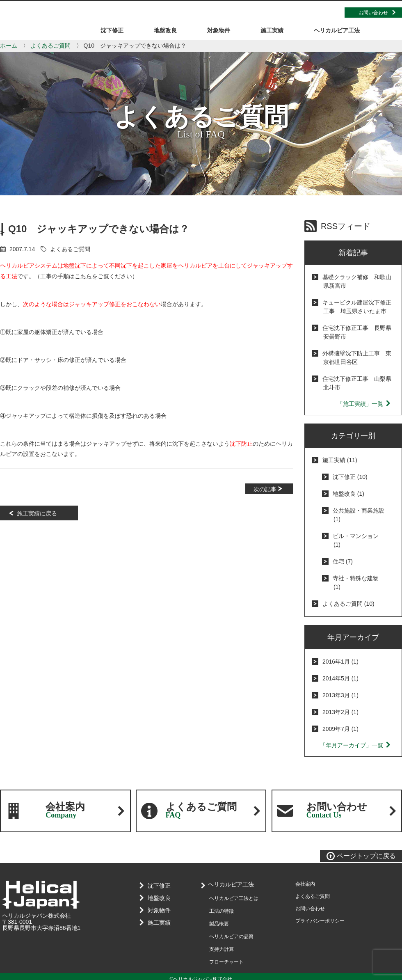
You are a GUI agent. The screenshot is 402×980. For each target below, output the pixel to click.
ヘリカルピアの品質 (231, 936)
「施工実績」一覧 (364, 404)
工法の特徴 (222, 911)
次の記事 (265, 489)
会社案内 (65, 810)
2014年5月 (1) (340, 678)
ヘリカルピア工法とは (234, 898)
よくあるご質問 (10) (348, 604)
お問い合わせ (373, 13)
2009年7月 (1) (340, 729)
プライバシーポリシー (320, 921)
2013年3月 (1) (340, 695)
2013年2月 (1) (340, 712)
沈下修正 (157, 886)
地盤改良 (157, 898)
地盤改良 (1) (348, 494)
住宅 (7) (343, 561)
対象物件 (157, 910)
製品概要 (219, 924)
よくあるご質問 (50, 46)
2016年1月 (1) (340, 662)
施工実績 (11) (340, 460)
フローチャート (226, 962)
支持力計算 (222, 949)
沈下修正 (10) (350, 477)
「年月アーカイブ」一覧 (356, 745)
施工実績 (157, 923)
